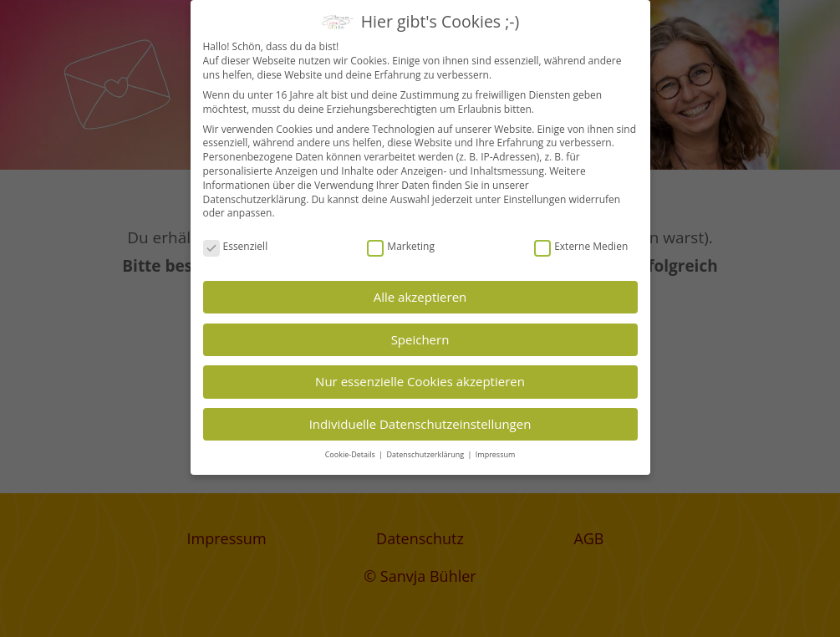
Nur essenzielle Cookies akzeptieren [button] (420, 381)
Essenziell (236, 247)
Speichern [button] (420, 339)
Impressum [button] (496, 454)
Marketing (401, 247)
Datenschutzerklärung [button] (426, 454)
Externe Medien (581, 247)
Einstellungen (535, 199)
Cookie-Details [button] (351, 454)
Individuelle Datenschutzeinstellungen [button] (420, 424)
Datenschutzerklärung (255, 199)
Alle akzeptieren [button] (420, 297)
